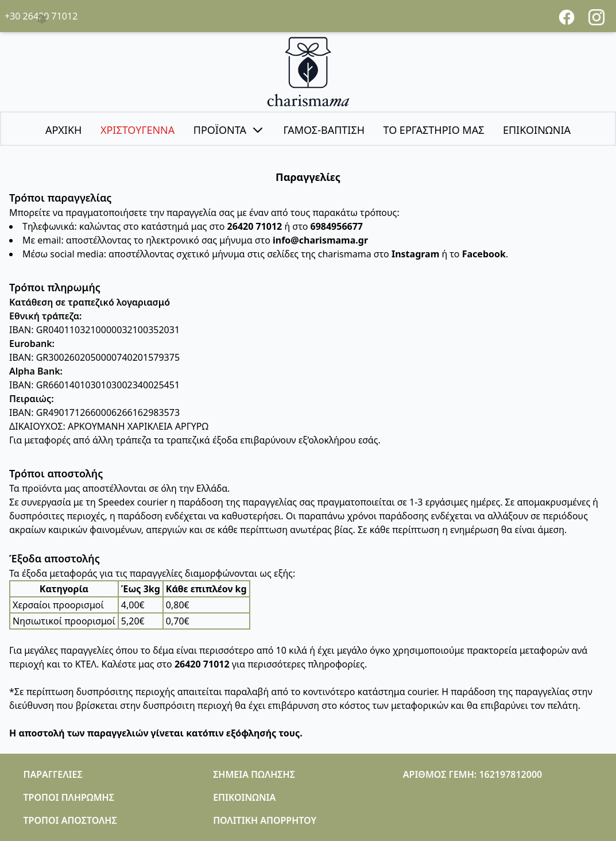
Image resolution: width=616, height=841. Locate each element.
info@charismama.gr (320, 240)
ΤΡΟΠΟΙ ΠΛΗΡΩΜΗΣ (69, 797)
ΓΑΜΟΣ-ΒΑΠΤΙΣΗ (324, 130)
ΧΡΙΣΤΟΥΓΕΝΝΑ (137, 130)
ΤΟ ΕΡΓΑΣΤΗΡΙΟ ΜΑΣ (433, 130)
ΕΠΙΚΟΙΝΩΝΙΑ (537, 130)
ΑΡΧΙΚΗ (64, 130)
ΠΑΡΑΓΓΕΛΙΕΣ (53, 774)
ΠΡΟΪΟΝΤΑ (229, 130)
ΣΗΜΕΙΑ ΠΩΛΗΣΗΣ (254, 774)
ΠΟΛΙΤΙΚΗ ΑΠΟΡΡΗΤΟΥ (265, 820)
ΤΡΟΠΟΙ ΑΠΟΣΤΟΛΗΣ (70, 820)
